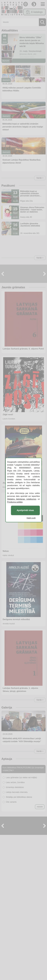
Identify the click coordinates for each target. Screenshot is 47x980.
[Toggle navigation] (43, 4)
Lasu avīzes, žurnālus (15, 782)
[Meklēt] (23, 22)
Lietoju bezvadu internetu (17, 792)
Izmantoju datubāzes (15, 787)
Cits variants (11, 802)
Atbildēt (40, 807)
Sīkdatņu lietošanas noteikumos (22, 499)
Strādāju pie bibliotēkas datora (19, 797)
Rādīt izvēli (31, 518)
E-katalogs (34, 12)
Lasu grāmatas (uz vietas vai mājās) (21, 777)
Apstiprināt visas (25, 510)
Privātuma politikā (15, 502)
